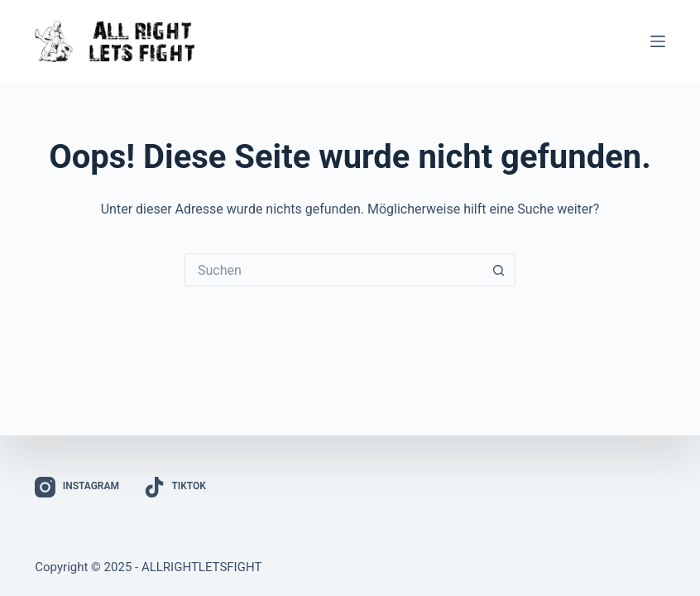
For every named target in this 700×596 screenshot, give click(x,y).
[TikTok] (175, 487)
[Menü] (658, 41)
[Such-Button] (499, 270)
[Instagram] (77, 487)
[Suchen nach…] (333, 270)
